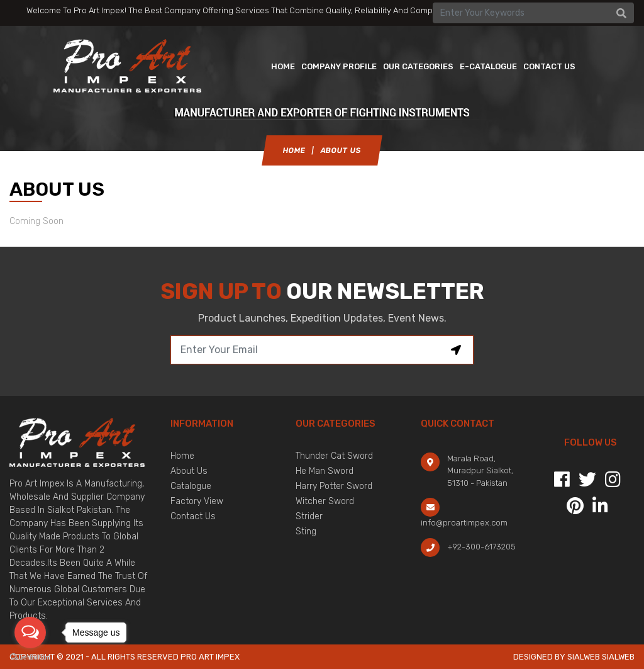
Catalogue (191, 486)
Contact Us (193, 516)
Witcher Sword (325, 501)
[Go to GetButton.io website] (30, 656)
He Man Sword (325, 471)
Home (283, 68)
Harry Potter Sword (334, 486)
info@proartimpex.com (464, 523)
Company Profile (339, 68)
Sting (306, 531)
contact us (549, 68)
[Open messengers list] (30, 632)
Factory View (197, 501)
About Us (189, 471)
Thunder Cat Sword (334, 456)
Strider (309, 516)
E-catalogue (488, 68)
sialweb (617, 657)
